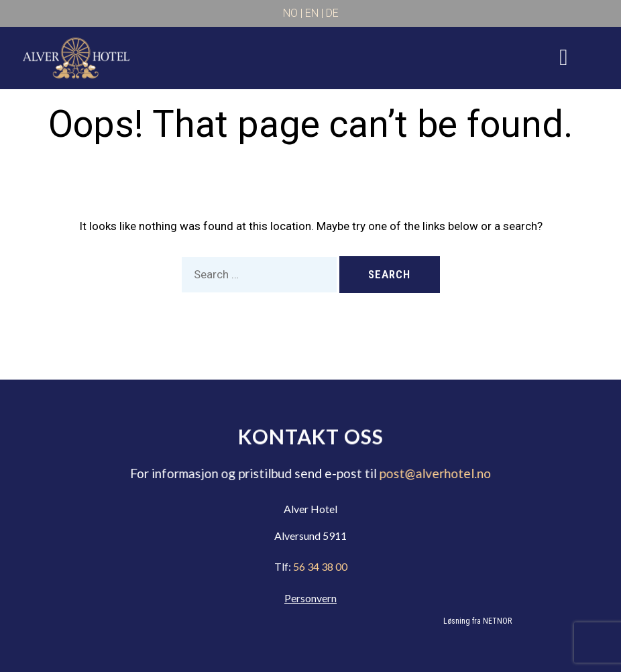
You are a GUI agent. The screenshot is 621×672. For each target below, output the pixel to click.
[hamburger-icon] (564, 58)
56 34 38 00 (319, 566)
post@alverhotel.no (432, 473)
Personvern (310, 598)
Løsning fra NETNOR (477, 621)
